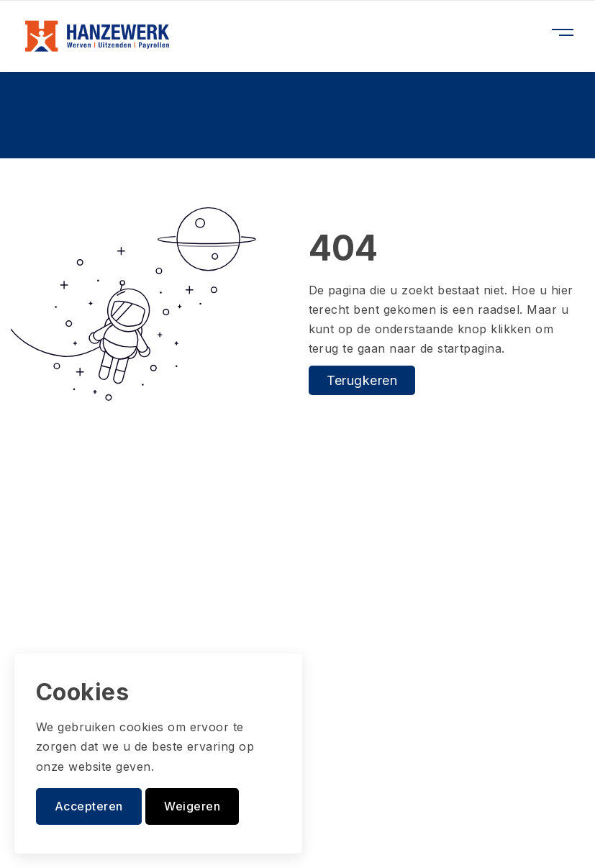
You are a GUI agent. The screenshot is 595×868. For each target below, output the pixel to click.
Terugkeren (362, 380)
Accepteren (89, 806)
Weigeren (192, 806)
